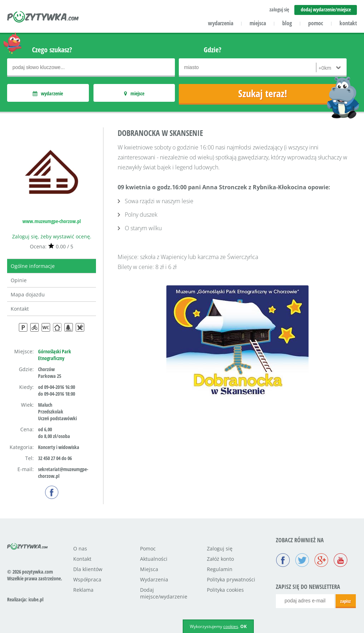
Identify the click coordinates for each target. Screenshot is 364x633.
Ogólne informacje (33, 266)
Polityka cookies (225, 590)
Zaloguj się (220, 548)
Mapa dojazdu (28, 294)
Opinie (19, 280)
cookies (231, 626)
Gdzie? (213, 50)
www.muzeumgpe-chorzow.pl (52, 221)
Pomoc (148, 548)
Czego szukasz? (52, 50)
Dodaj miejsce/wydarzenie (164, 593)
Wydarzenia (154, 579)
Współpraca (87, 579)
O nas (80, 548)
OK (243, 626)
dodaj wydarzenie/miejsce (326, 9)
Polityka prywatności (231, 579)
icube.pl (36, 599)
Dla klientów (88, 569)
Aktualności (154, 559)
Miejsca (149, 569)
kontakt (348, 23)
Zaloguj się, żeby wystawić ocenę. (52, 236)
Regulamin (220, 569)
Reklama (83, 590)
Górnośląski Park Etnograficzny (55, 355)
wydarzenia (221, 23)
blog (287, 23)
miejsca (258, 23)
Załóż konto (220, 559)
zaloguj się (279, 9)
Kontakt (20, 309)
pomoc (316, 23)
